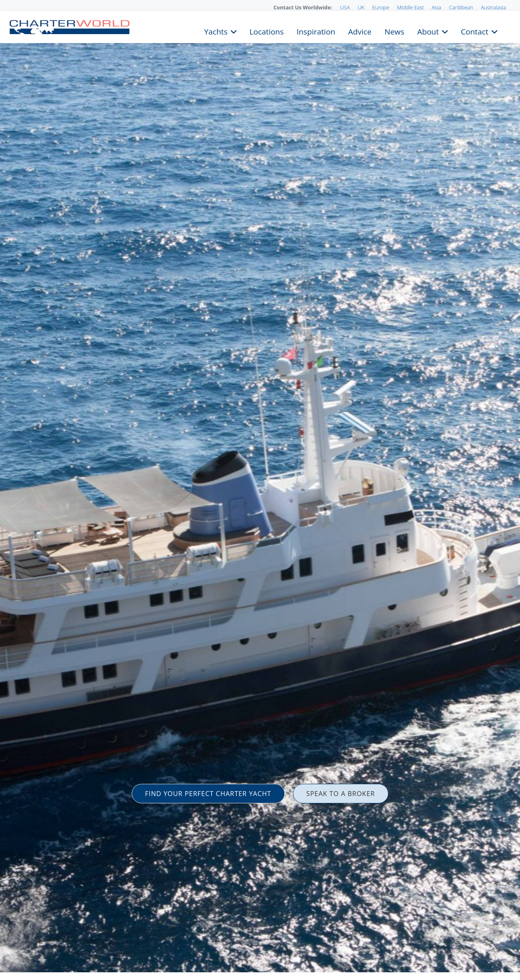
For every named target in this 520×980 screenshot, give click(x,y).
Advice (360, 31)
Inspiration (316, 31)
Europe (381, 7)
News (394, 31)
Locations (266, 31)
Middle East (410, 7)
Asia (437, 7)
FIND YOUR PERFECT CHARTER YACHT (208, 794)
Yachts (216, 31)
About (428, 31)
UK (361, 7)
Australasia (494, 7)
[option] (260, 490)
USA (345, 7)
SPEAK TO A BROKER (341, 794)
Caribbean (461, 7)
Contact (474, 31)
